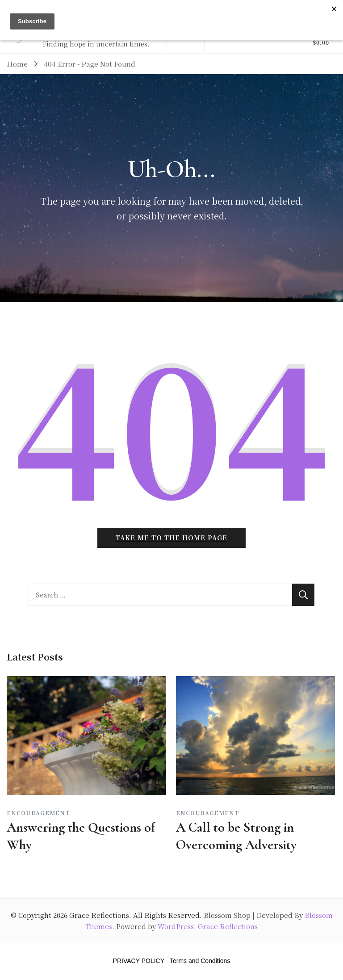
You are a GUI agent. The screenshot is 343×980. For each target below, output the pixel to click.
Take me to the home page (171, 538)
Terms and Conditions (200, 961)
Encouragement (38, 813)
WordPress (176, 926)
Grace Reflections (99, 915)
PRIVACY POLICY (139, 961)
